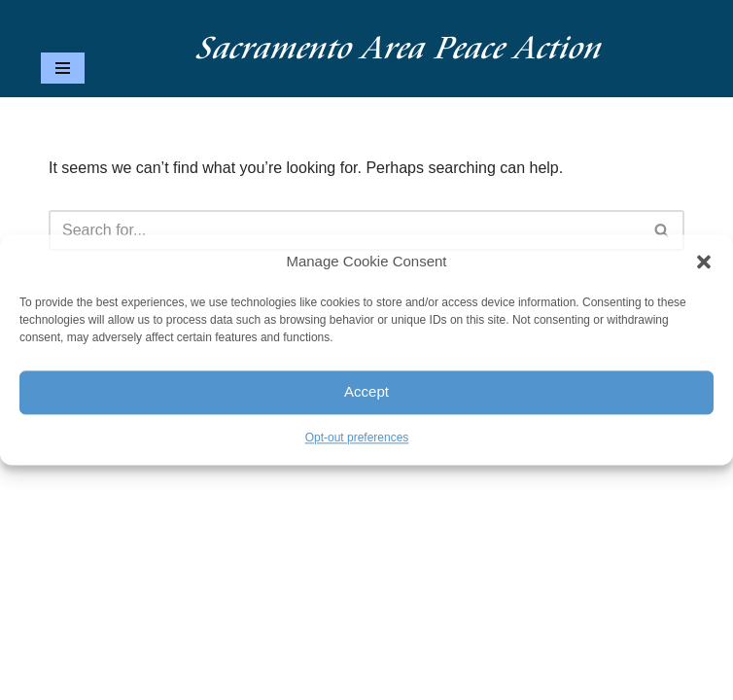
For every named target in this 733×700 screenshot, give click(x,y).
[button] (704, 262)
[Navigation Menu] (63, 68)
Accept (366, 392)
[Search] (345, 230)
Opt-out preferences (357, 437)
